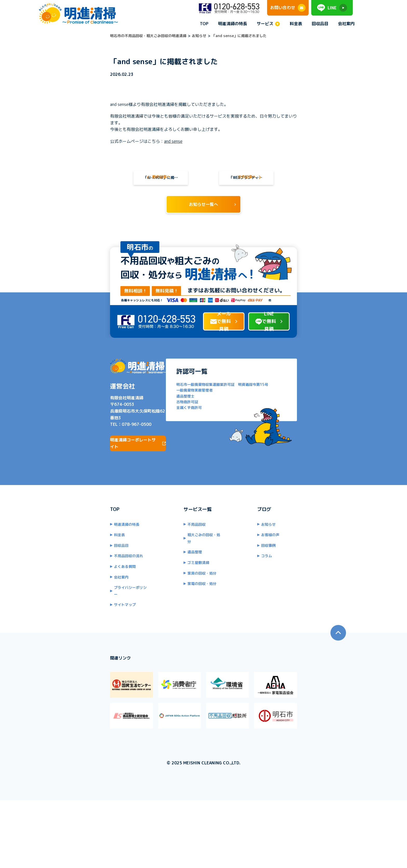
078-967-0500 (82, 466)
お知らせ (287, 566)
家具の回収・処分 (184, 608)
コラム (285, 598)
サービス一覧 (179, 551)
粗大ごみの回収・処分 (187, 577)
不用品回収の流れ (74, 598)
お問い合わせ (288, 8)
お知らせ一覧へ (203, 210)
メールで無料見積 (195, 364)
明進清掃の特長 (233, 24)
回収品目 (320, 24)
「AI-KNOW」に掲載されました (133, 173)
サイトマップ (70, 640)
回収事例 (287, 587)
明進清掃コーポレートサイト (95, 485)
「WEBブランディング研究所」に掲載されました (274, 173)
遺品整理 (177, 587)
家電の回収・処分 (184, 619)
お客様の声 (288, 577)
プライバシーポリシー (78, 630)
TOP (204, 24)
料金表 (296, 24)
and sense (119, 134)
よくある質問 (70, 608)
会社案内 (346, 24)
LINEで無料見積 (297, 364)
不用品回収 (178, 566)
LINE (332, 8)
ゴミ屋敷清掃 (180, 598)
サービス (265, 24)
